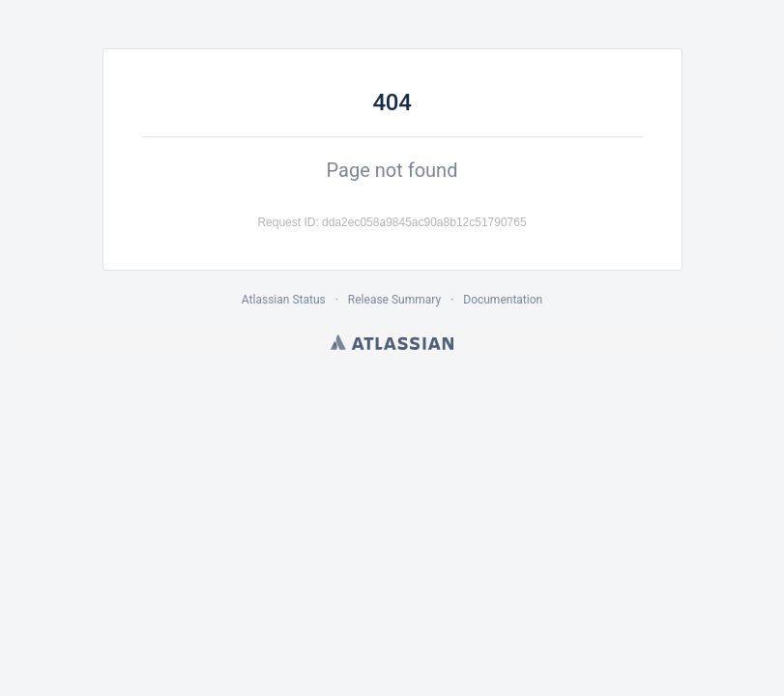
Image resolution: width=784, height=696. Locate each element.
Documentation (503, 300)
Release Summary (394, 300)
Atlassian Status (284, 300)
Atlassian (392, 342)
